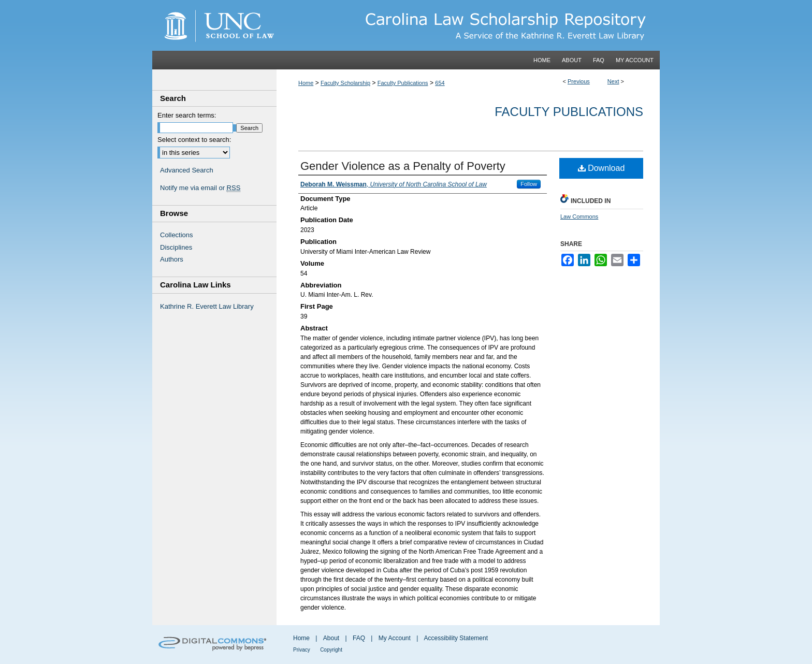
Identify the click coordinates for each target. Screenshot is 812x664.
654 (440, 83)
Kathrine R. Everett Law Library (207, 306)
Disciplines (176, 247)
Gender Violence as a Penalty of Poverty (403, 166)
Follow (529, 184)
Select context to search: (194, 140)
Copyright (331, 650)
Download (601, 168)
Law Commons (579, 216)
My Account (395, 638)
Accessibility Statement (456, 638)
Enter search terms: (187, 115)
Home (306, 83)
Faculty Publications (403, 83)
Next (613, 81)
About (331, 638)
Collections (177, 235)
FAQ (359, 638)
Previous (579, 81)
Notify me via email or (200, 188)
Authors (172, 259)
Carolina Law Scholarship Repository (468, 25)
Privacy (302, 650)
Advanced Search (187, 170)
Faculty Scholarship (345, 83)
